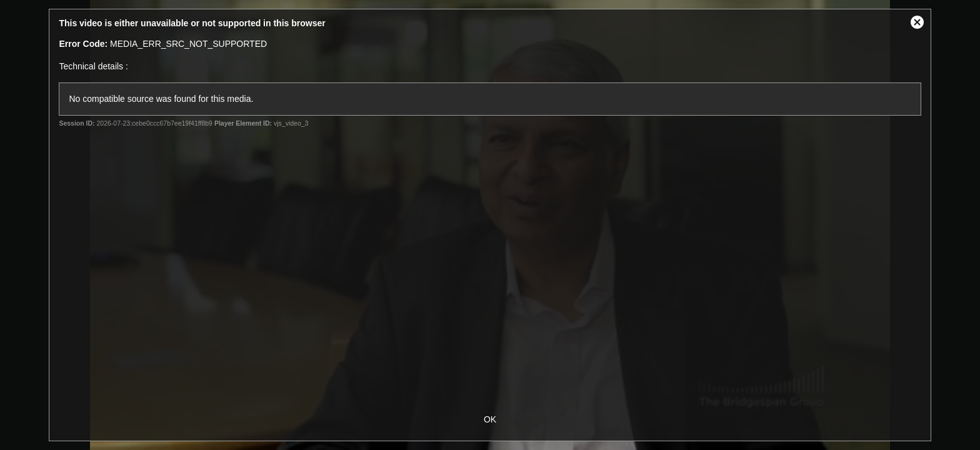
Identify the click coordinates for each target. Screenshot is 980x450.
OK (490, 419)
